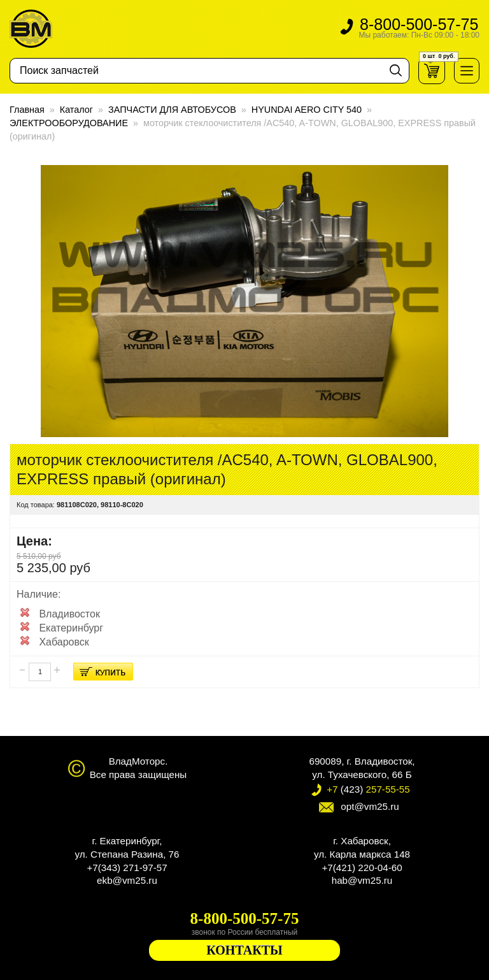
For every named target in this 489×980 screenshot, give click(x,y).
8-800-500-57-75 (419, 29)
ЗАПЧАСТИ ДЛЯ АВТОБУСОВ (172, 110)
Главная (27, 110)
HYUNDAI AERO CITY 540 (307, 110)
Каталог (76, 110)
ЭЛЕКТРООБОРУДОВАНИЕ (69, 123)
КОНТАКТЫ (244, 950)
